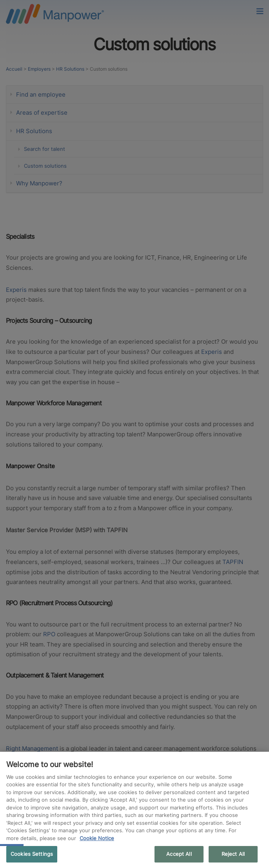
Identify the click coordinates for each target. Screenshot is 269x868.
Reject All (233, 854)
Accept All (179, 854)
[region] (134, 810)
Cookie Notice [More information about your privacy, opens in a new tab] (97, 838)
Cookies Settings (32, 854)
